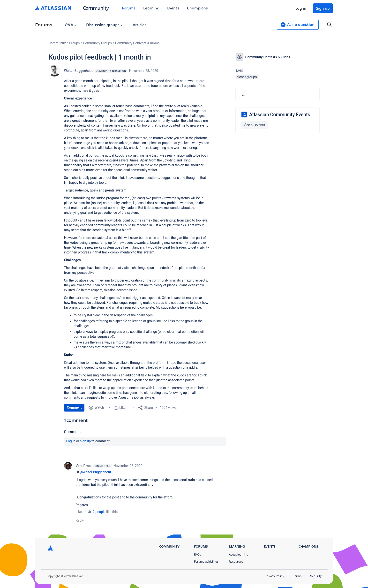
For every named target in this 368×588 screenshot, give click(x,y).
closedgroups (247, 77)
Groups (74, 43)
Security (316, 576)
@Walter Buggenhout (95, 472)
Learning (151, 8)
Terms (297, 576)
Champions (197, 8)
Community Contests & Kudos (137, 43)
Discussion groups (105, 25)
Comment (74, 407)
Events (173, 8)
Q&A (71, 25)
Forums (129, 8)
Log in (301, 8)
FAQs (198, 554)
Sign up (323, 8)
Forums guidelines (206, 561)
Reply (80, 520)
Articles (140, 25)
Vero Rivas (84, 466)
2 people (99, 512)
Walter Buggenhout (78, 71)
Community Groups (97, 43)
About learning (239, 554)
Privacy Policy (274, 576)
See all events (255, 125)
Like (79, 512)
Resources (236, 561)
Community (96, 8)
